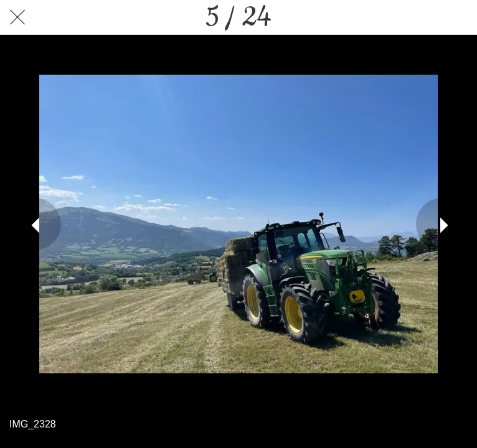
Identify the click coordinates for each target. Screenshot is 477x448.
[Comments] (460, 17)
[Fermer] (17, 17)
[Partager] (427, 17)
